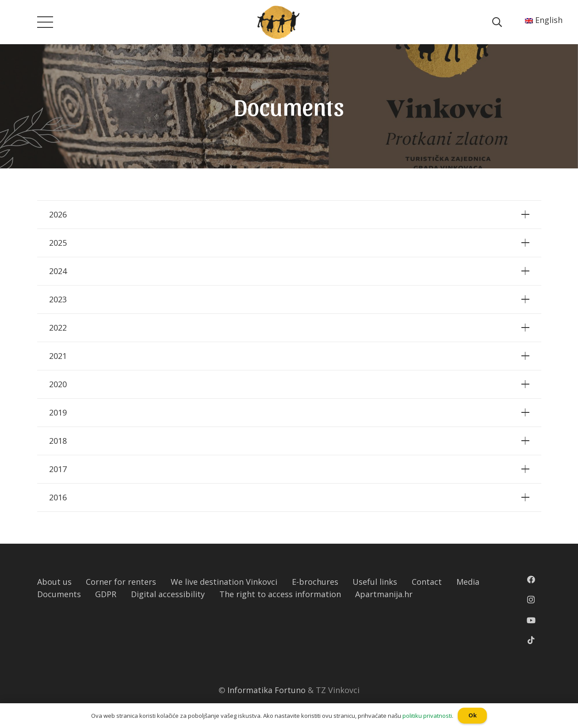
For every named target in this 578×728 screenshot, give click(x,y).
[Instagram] (531, 600)
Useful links (375, 582)
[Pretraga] (497, 22)
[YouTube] (531, 620)
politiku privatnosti (427, 716)
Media (468, 582)
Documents (59, 594)
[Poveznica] (279, 22)
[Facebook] (531, 579)
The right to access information (280, 594)
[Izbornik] (45, 22)
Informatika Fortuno (266, 690)
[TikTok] (531, 640)
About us (54, 582)
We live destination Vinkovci (224, 582)
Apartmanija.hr (384, 594)
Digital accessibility (168, 594)
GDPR (106, 594)
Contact (427, 582)
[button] (4, 7)
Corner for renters (121, 582)
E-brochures (315, 582)
